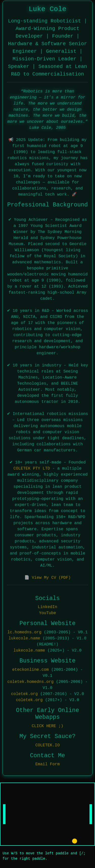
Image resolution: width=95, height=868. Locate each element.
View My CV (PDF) (51, 577)
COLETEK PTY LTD (32, 468)
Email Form (47, 764)
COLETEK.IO (47, 745)
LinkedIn (48, 607)
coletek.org (24, 694)
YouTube (48, 613)
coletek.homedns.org (30, 681)
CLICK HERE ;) (48, 726)
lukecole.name (24, 638)
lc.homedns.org (24, 632)
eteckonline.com (30, 669)
